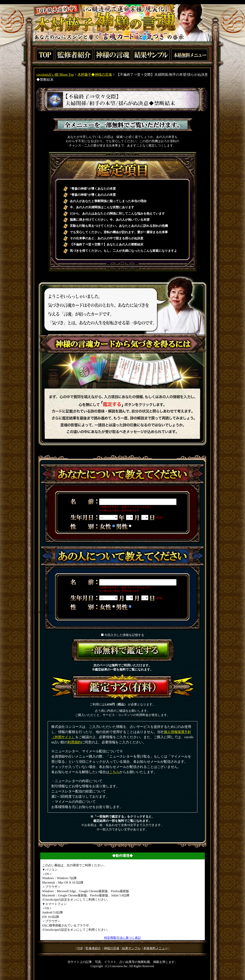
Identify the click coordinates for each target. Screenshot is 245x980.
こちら (114, 772)
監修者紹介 (93, 948)
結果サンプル (131, 948)
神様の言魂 (112, 948)
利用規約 (74, 742)
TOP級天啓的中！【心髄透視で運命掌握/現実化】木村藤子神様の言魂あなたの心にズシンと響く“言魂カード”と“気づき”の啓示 (122, 25)
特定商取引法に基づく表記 (122, 938)
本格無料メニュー (156, 948)
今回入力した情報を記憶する (124, 635)
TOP (80, 948)
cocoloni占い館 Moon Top (55, 75)
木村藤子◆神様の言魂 (95, 75)
